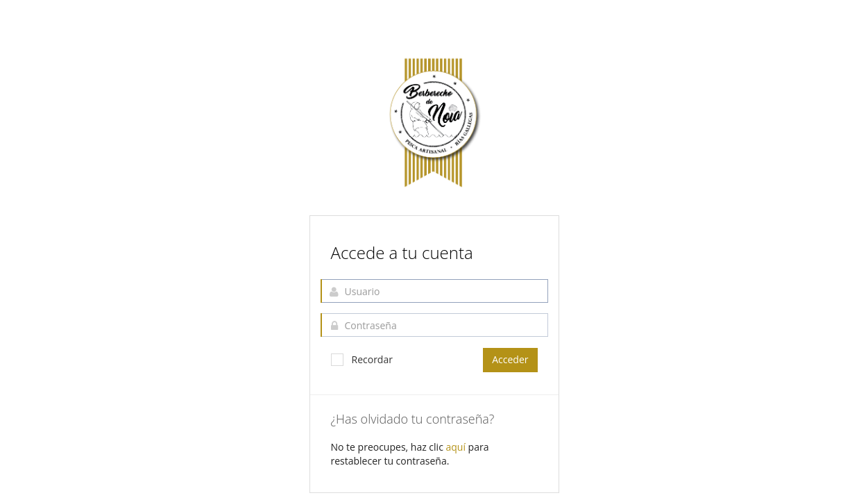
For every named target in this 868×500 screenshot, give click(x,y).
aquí (456, 447)
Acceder (510, 359)
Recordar (362, 359)
